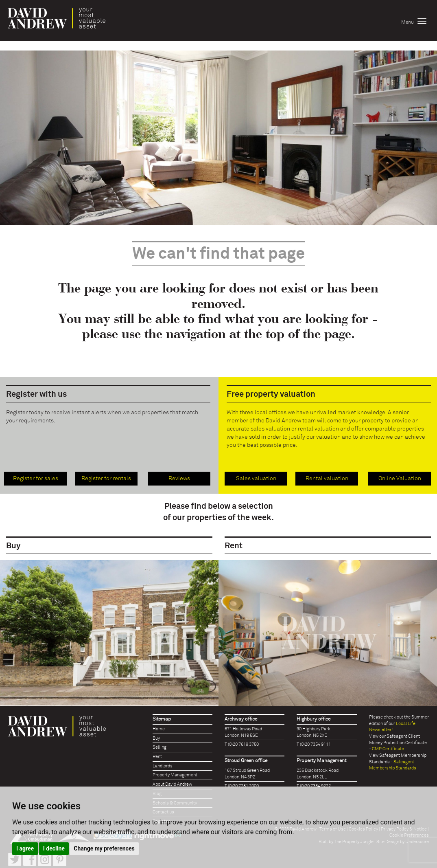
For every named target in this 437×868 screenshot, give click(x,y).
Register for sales (36, 479)
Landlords (163, 766)
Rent (157, 757)
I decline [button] (54, 848)
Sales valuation (256, 479)
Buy (156, 738)
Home (159, 729)
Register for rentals (106, 479)
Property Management (175, 775)
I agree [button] (25, 848)
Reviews (179, 479)
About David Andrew (172, 784)
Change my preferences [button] (104, 848)
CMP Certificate (388, 749)
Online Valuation (400, 479)
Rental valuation (327, 479)
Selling (160, 747)
